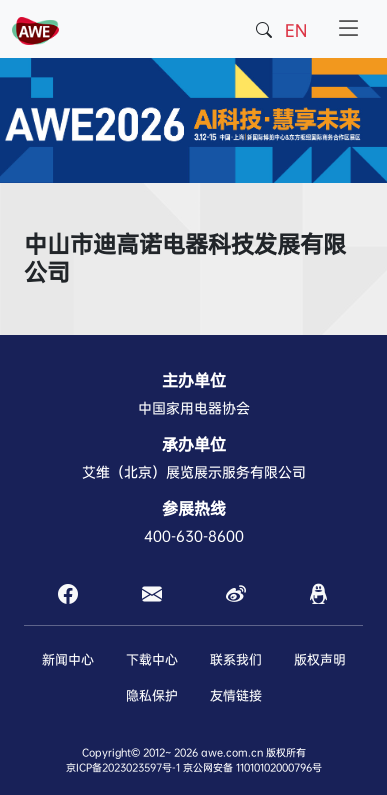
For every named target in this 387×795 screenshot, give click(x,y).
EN (296, 30)
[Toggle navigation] (349, 29)
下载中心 (152, 659)
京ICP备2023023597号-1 (123, 767)
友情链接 (236, 695)
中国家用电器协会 (194, 408)
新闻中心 (68, 659)
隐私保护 (152, 695)
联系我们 (236, 659)
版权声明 (320, 659)
